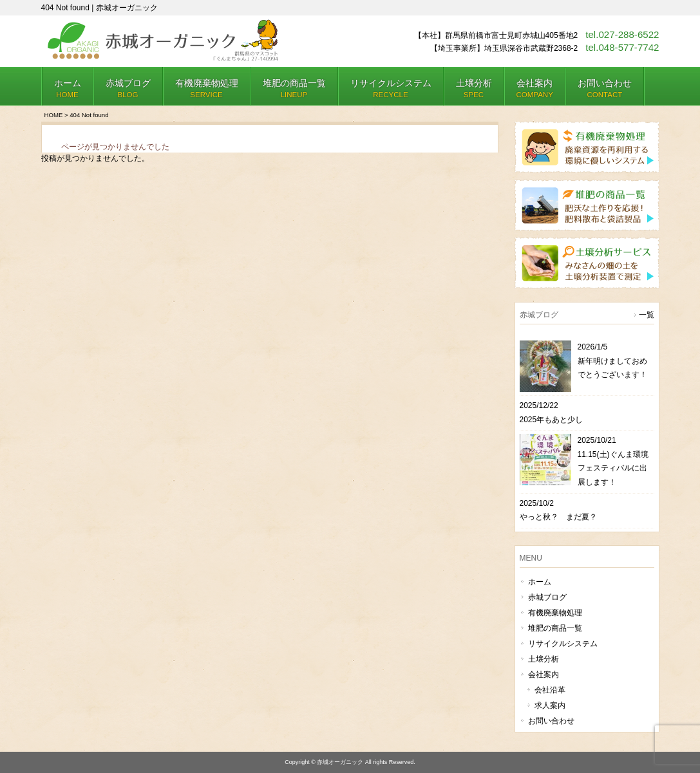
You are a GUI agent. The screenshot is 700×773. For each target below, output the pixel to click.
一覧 (647, 315)
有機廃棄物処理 (555, 613)
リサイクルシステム (563, 644)
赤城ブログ (547, 597)
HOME (54, 115)
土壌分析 (544, 659)
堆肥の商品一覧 (555, 628)
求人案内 (550, 705)
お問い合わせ (551, 721)
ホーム (540, 582)
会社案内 (544, 675)
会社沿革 (550, 690)
